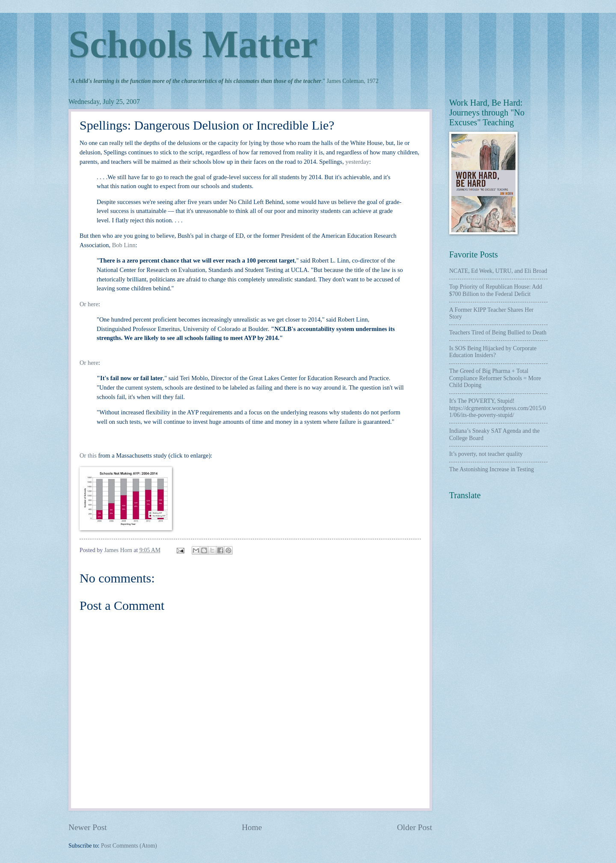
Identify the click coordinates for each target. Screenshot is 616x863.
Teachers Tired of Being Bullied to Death (498, 332)
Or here (89, 304)
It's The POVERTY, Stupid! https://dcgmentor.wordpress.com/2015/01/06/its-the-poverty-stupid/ (498, 408)
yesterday (357, 162)
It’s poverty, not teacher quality (486, 454)
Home (252, 827)
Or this (88, 455)
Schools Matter (193, 44)
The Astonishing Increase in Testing (492, 469)
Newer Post (88, 827)
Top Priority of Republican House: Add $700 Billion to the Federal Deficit (496, 290)
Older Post (415, 827)
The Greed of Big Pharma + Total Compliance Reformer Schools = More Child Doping (495, 378)
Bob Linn (124, 245)
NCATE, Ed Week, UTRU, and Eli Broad (498, 271)
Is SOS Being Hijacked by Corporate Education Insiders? (493, 352)
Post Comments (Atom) (129, 846)
